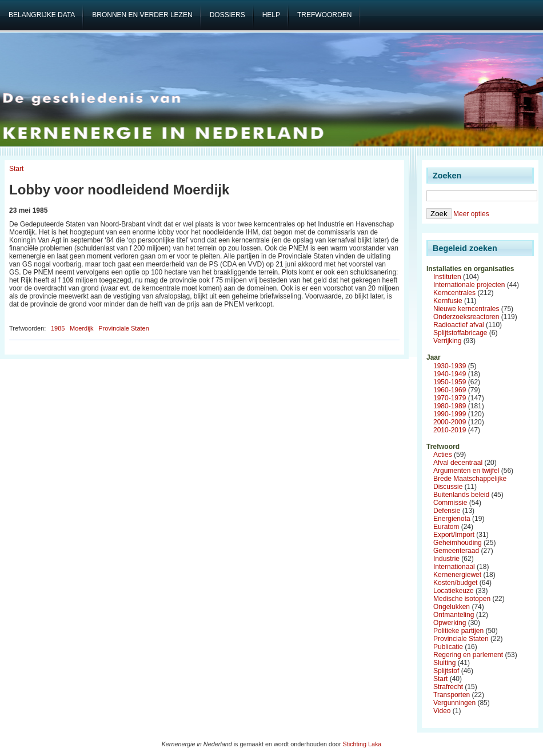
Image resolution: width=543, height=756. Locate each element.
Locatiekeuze (454, 591)
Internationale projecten (469, 285)
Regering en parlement (468, 655)
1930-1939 (450, 366)
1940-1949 (450, 374)
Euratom (446, 527)
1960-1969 (450, 390)
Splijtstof (446, 671)
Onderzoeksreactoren (466, 317)
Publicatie (448, 647)
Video (442, 711)
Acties (443, 455)
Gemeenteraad (456, 551)
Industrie (446, 559)
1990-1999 (450, 414)
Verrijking (447, 341)
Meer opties (471, 214)
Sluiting (444, 663)
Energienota (452, 519)
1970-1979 (450, 398)
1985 (58, 328)
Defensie (447, 511)
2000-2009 (450, 422)
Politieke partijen (458, 631)
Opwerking (450, 623)
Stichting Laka (362, 744)
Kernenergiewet (457, 575)
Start (16, 169)
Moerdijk (82, 328)
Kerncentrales (454, 293)
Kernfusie (448, 301)
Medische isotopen (462, 599)
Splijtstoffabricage (460, 333)
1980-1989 (450, 406)
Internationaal (454, 567)
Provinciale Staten (124, 328)
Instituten (447, 277)
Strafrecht (448, 687)
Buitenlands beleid (461, 495)
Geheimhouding (458, 543)
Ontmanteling (454, 615)
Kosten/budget (455, 583)
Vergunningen (454, 703)
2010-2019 (450, 430)
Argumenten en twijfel (466, 471)
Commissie (450, 503)
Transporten (452, 695)
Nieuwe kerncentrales (466, 309)
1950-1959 (450, 382)
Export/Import (454, 535)
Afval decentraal (458, 463)
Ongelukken (452, 607)
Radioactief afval (459, 325)
